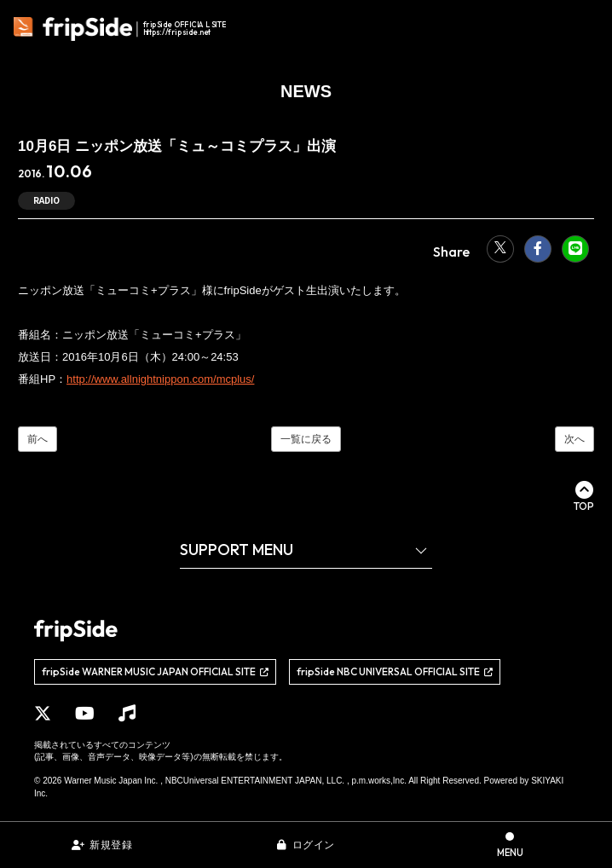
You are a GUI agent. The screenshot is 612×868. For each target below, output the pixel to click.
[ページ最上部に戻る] (584, 496)
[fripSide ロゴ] (122, 29)
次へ (574, 439)
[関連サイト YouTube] (85, 714)
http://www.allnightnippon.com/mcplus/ (160, 379)
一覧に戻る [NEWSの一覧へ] (306, 439)
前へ (38, 439)
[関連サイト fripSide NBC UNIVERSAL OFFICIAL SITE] (395, 672)
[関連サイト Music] (127, 714)
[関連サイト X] (43, 714)
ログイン (314, 845)
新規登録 (111, 845)
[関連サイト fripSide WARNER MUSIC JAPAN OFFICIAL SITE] (155, 672)
